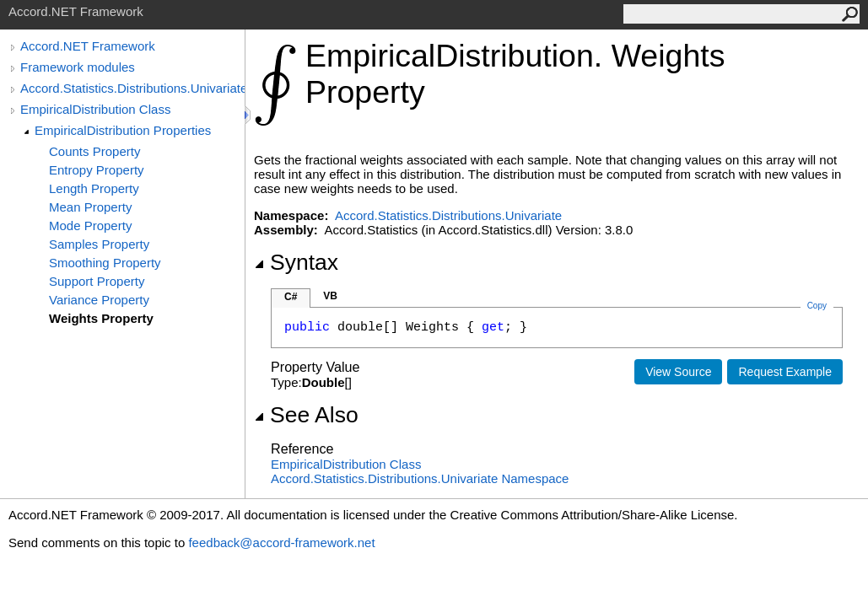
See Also (306, 415)
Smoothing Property (105, 263)
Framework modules (78, 67)
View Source (678, 372)
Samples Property (99, 244)
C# (291, 297)
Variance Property (99, 300)
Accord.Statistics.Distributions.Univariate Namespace (420, 478)
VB (330, 296)
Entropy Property (97, 170)
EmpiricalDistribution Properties (123, 130)
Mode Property (90, 226)
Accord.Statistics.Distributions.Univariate (132, 88)
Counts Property (94, 151)
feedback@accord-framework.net (281, 543)
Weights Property (101, 318)
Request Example (785, 372)
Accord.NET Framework (88, 46)
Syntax (296, 262)
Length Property (94, 188)
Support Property (97, 281)
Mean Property (90, 207)
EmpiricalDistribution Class (95, 109)
